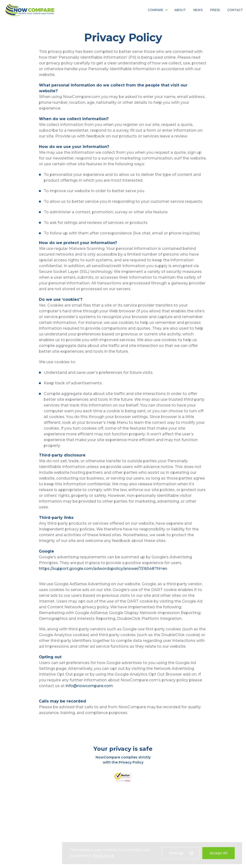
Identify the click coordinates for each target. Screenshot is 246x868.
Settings (182, 853)
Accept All (218, 853)
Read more (103, 856)
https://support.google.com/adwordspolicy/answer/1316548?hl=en (103, 569)
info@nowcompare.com (89, 686)
